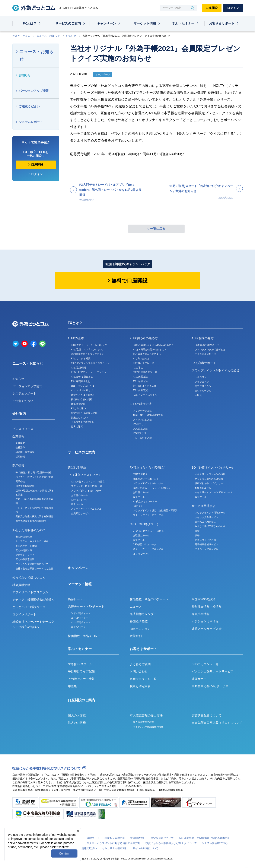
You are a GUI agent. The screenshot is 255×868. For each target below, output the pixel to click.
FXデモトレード (80, 500)
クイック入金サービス (207, 517)
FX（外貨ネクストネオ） (85, 475)
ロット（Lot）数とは (82, 390)
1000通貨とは (78, 404)
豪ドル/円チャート (81, 627)
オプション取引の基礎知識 (209, 479)
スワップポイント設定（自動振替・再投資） (156, 510)
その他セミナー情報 (81, 679)
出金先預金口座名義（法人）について (217, 723)
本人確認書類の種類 (144, 722)
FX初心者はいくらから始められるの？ (153, 345)
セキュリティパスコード (208, 540)
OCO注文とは (140, 429)
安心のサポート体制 (26, 546)
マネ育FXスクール (80, 664)
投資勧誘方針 (138, 838)
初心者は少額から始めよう (147, 354)
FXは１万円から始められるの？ (150, 349)
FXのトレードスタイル (145, 395)
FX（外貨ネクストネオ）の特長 (88, 482)
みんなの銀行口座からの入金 (210, 526)
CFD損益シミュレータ (145, 544)
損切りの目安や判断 (82, 399)
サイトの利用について (146, 848)
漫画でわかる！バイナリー (209, 483)
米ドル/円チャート (81, 613)
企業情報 (18, 436)
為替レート (75, 599)
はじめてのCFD (141, 554)
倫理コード (93, 838)
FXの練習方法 (140, 377)
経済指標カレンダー (143, 614)
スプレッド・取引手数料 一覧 (87, 486)
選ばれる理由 (77, 468)
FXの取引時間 (78, 368)
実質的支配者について (207, 715)
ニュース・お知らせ (48, 36)
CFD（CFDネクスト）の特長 (148, 531)
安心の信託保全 (24, 537)
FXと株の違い (78, 408)
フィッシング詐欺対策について (32, 564)
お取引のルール (79, 495)
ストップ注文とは (142, 420)
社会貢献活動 (21, 585)
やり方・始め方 (141, 358)
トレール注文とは (142, 438)
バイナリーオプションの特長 (210, 474)
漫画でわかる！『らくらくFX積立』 (152, 488)
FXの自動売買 (140, 390)
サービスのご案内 (68, 23)
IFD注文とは (140, 424)
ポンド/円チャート (81, 622)
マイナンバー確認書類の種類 (148, 727)
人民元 (198, 395)
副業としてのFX (80, 418)
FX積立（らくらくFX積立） (149, 468)
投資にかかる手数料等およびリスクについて (47, 768)
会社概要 (20, 443)
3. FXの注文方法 (141, 404)
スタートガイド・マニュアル (86, 509)
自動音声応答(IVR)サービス (210, 686)
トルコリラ (201, 377)
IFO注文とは (140, 433)
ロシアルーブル (203, 391)
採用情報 (20, 457)
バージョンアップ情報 (34, 91)
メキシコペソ (202, 382)
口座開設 (212, 8)
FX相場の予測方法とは (207, 345)
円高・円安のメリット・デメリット (90, 372)
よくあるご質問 (140, 664)
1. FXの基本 (76, 338)
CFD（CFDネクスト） (145, 524)
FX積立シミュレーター (145, 501)
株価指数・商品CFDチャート (149, 599)
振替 (197, 535)
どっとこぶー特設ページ (29, 607)
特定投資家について (162, 838)
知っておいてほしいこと (29, 577)
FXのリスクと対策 (81, 358)
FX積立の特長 (140, 474)
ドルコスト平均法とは (83, 422)
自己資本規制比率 (25, 486)
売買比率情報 (201, 614)
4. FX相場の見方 (203, 338)
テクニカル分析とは (205, 354)
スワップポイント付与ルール (210, 513)
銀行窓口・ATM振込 (205, 522)
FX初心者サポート (204, 363)
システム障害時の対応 (215, 843)
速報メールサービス (207, 629)
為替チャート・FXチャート (86, 606)
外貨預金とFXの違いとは (84, 413)
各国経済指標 (139, 621)
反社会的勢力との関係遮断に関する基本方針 (204, 838)
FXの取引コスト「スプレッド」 (88, 349)
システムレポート (31, 122)
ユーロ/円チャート (81, 618)
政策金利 (136, 636)
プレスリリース (23, 429)
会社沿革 (20, 447)
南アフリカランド (204, 386)
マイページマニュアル (207, 549)
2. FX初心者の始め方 (144, 338)
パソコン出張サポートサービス (213, 671)
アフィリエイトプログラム (30, 592)
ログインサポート (24, 614)
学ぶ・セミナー (183, 23)
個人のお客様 (77, 715)
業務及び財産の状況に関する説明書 (34, 516)
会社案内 (19, 414)
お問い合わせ (139, 671)
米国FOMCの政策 (203, 599)
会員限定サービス (80, 513)
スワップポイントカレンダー (86, 491)
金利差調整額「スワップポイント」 (90, 354)
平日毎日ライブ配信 (81, 671)
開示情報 (18, 466)
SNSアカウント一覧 (205, 664)
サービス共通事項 (204, 506)
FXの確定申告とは (81, 381)
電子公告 (20, 481)
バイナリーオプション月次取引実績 (34, 477)
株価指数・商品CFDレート (86, 636)
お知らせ (71, 36)
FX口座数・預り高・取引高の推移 (34, 472)
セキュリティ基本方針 (115, 848)
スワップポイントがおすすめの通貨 (216, 370)
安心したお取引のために (29, 530)
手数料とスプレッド (144, 363)
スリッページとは (142, 411)
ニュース (136, 606)
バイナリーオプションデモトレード (214, 492)
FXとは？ (30, 23)
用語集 (72, 686)
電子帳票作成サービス (207, 544)
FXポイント (139, 506)
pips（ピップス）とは (83, 386)
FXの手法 (138, 368)
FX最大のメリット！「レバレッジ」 (90, 345)
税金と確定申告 (140, 686)
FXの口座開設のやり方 (145, 372)
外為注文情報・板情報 (207, 606)
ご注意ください (29, 106)
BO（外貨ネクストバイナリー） (213, 468)
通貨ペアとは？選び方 (83, 395)
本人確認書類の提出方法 (146, 715)
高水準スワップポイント (146, 479)
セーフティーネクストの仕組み (32, 541)
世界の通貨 (77, 427)
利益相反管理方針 (115, 838)
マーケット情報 (145, 23)
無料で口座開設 (129, 281)
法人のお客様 (77, 723)
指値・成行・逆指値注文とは (148, 415)
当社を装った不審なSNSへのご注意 (34, 568)
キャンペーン (106, 23)
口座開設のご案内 (82, 700)
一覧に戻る (158, 229)
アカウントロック (25, 555)
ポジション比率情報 (205, 621)
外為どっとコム (21, 36)
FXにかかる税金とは (82, 377)
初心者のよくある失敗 (145, 386)
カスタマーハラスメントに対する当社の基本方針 (112, 843)
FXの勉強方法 (140, 381)
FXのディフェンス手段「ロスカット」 (91, 363)
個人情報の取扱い (87, 848)
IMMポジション (140, 629)
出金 (197, 531)
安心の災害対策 (24, 550)
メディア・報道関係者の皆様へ (33, 600)
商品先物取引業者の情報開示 (31, 521)
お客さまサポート (222, 23)
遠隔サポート (201, 679)
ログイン (233, 8)
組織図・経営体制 (25, 452)
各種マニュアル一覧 (143, 679)
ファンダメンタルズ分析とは (210, 349)
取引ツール (77, 504)
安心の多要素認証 (25, 559)
